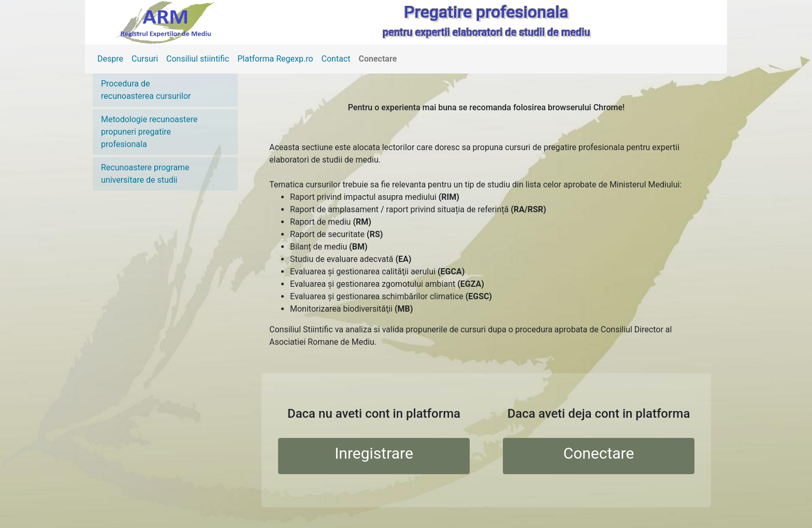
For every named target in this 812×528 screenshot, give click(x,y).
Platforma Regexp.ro (275, 59)
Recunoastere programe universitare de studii (145, 174)
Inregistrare (374, 453)
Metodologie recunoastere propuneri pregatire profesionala (149, 132)
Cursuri (145, 59)
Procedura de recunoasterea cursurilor (146, 90)
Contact (336, 59)
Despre (110, 59)
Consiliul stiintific (198, 59)
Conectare (378, 59)
